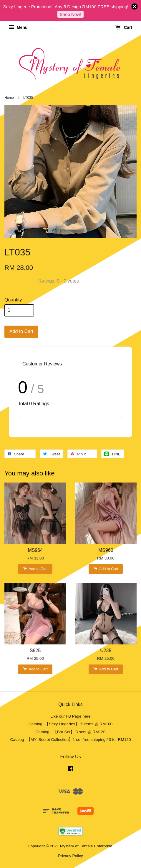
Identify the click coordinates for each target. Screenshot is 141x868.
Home (9, 98)
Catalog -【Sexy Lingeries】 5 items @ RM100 (70, 724)
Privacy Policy (70, 856)
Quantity (13, 300)
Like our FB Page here (70, 716)
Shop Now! (70, 14)
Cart (123, 27)
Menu (18, 27)
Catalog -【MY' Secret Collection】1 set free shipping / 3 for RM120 (71, 740)
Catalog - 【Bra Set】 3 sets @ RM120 (71, 732)
